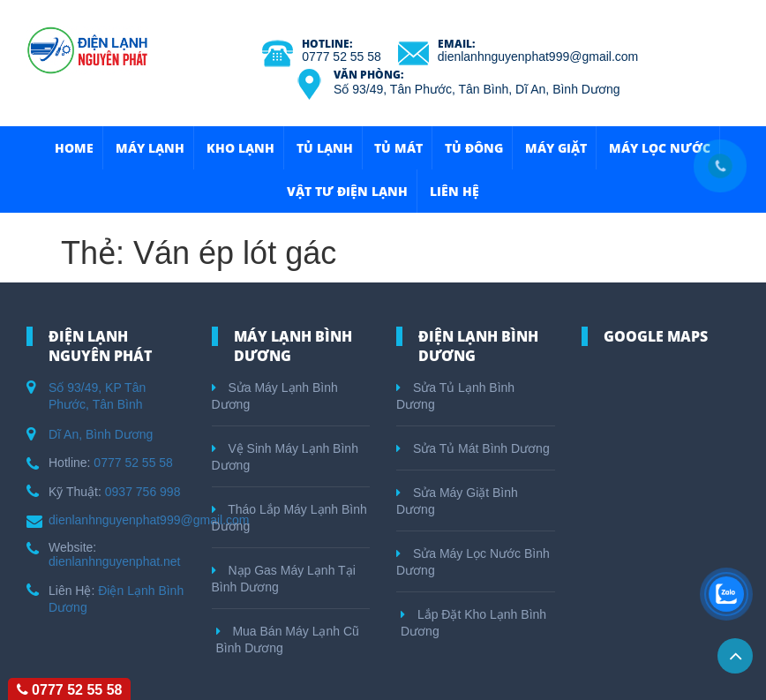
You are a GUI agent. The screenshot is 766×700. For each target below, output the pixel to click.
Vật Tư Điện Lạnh (347, 191)
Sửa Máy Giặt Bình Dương (457, 501)
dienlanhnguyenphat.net (114, 561)
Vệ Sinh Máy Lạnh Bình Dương (285, 457)
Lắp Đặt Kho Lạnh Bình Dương (473, 623)
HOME (74, 148)
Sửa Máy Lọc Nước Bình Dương (473, 562)
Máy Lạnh (150, 148)
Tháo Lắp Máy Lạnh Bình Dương (289, 518)
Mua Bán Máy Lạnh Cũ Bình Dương (288, 640)
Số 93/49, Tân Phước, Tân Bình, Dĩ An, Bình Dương (477, 89)
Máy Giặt (556, 148)
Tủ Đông (474, 148)
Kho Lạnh (240, 148)
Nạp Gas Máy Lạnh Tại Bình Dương (284, 579)
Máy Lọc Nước (660, 148)
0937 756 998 (143, 492)
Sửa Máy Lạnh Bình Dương (275, 396)
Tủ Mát (398, 148)
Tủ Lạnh (325, 148)
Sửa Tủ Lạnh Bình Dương (455, 396)
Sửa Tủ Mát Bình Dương (473, 448)
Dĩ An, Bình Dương (101, 434)
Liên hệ (454, 191)
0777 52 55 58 (342, 56)
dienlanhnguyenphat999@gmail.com (538, 56)
